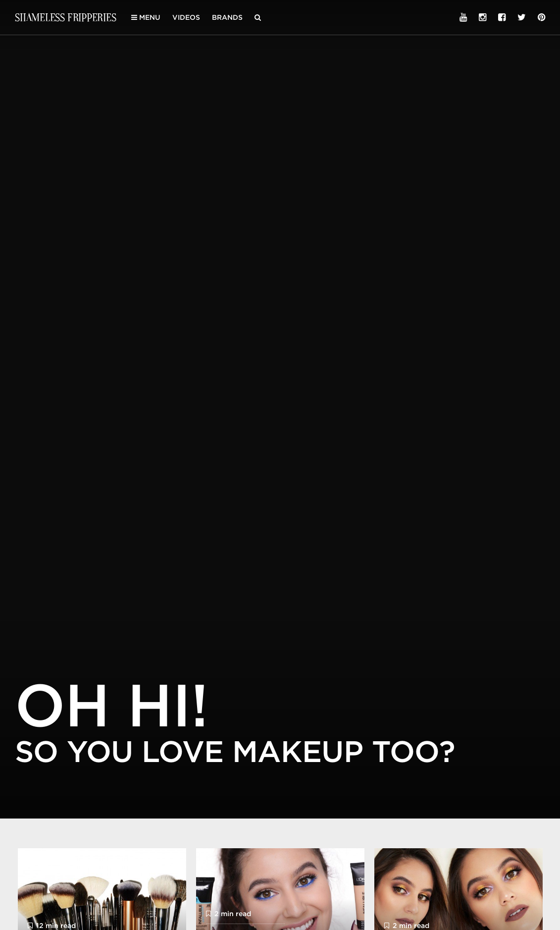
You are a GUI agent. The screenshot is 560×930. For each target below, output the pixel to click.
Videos (186, 17)
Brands (227, 17)
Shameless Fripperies (66, 17)
